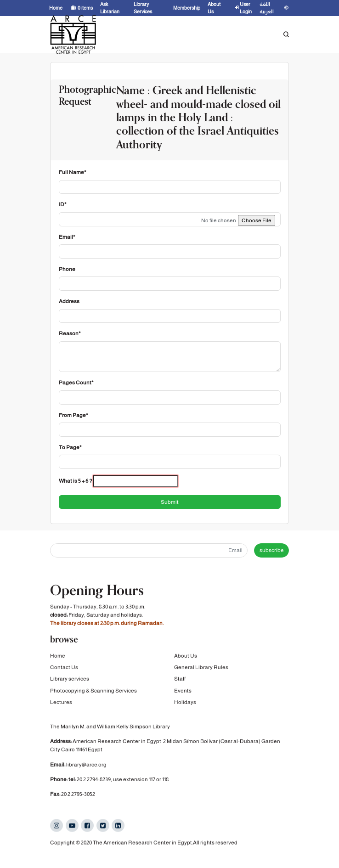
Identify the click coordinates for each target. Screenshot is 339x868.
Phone (67, 269)
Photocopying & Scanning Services (93, 691)
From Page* (73, 415)
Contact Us (64, 667)
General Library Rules (201, 667)
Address (69, 301)
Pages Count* (76, 383)
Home (58, 656)
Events (183, 691)
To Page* (70, 447)
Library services (70, 679)
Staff (180, 679)
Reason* (70, 333)
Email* (67, 237)
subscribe (272, 550)
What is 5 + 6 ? (76, 481)
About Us (186, 656)
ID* (63, 204)
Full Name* (73, 172)
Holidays (185, 702)
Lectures (61, 702)
